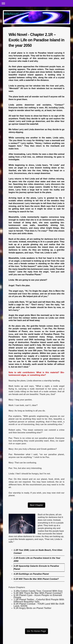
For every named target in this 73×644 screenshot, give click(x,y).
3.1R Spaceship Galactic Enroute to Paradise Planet (36, 567)
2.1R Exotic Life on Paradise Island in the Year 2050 (37, 560)
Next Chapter (36, 505)
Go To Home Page (37, 631)
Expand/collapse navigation (36, 3)
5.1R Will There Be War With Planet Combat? (36, 579)
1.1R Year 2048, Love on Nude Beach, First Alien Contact (38, 552)
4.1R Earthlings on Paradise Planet (31, 574)
